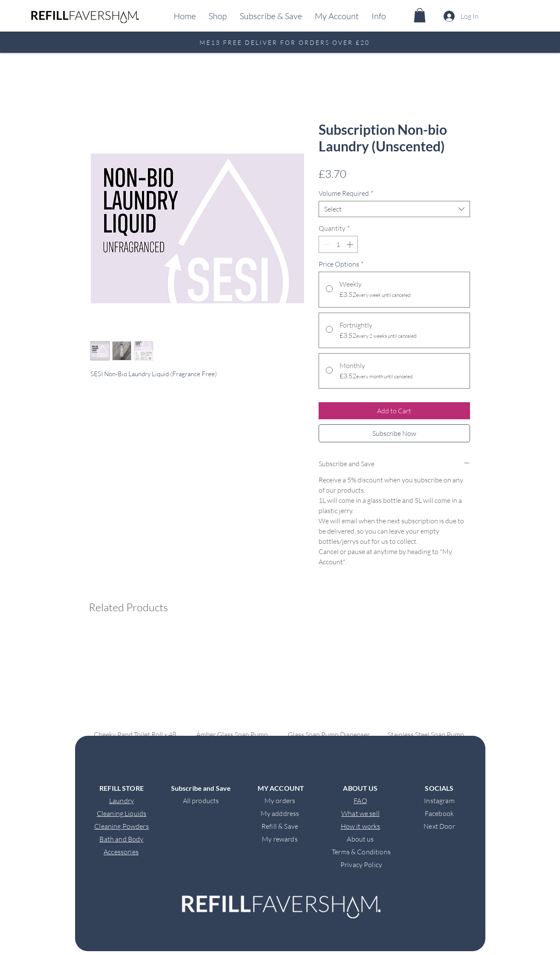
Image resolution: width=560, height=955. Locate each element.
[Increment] (351, 244)
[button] (379, 16)
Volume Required (346, 193)
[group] (281, 709)
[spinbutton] (338, 244)
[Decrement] (326, 244)
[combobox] (394, 209)
